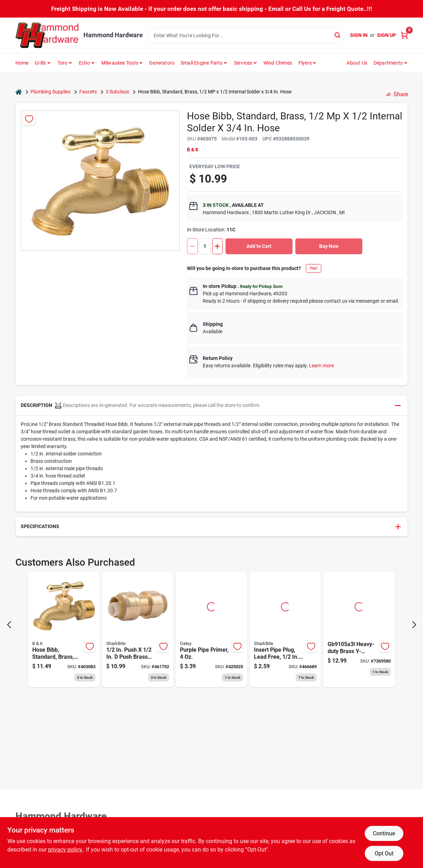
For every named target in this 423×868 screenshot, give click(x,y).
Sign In (359, 35)
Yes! (314, 268)
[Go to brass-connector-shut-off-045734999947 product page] (359, 630)
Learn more (321, 366)
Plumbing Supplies (51, 92)
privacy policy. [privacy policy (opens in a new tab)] (66, 850)
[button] (212, 406)
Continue (384, 833)
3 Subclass (117, 92)
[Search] (338, 35)
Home (22, 63)
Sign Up (387, 35)
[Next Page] (414, 625)
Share (397, 94)
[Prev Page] (9, 625)
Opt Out (384, 853)
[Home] (19, 92)
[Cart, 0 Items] (404, 35)
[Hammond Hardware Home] (47, 35)
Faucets (88, 92)
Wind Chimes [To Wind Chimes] (278, 63)
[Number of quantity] (205, 246)
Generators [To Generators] (162, 63)
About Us (357, 63)
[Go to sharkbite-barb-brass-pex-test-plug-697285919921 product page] (286, 630)
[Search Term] (246, 35)
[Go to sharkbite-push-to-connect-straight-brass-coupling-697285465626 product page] (138, 630)
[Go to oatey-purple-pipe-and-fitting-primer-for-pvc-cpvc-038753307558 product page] (211, 630)
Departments (388, 63)
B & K (193, 150)
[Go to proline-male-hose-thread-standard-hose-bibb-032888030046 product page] (64, 630)
